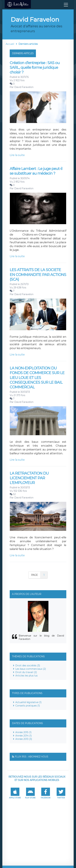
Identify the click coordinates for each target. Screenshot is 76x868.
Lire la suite (17, 155)
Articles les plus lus (26, 676)
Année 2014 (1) (24, 736)
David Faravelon (24, 87)
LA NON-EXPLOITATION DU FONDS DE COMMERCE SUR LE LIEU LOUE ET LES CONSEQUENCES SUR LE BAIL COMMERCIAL (37, 378)
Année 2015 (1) (23, 732)
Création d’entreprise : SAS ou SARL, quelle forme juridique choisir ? (35, 68)
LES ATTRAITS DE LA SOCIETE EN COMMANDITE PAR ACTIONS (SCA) (38, 275)
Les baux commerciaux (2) (31, 669)
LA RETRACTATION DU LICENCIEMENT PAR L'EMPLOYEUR (29, 478)
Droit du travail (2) (26, 672)
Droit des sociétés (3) (28, 666)
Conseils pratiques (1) (28, 706)
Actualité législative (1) (28, 702)
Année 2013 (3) (24, 739)
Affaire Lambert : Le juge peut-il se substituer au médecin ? (36, 171)
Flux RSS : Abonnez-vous (32, 757)
